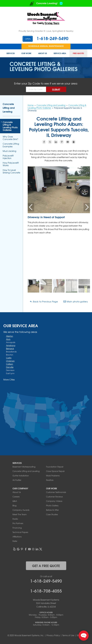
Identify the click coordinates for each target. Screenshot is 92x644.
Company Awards (21, 510)
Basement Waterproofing (24, 467)
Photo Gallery (52, 505)
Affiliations (17, 537)
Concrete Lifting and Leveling (9, 108)
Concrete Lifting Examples (11, 145)
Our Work (26, 53)
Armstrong (11, 345)
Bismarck (10, 348)
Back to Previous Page (44, 301)
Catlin (9, 358)
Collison (10, 364)
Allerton (10, 336)
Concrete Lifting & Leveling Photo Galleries (10, 126)
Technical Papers (20, 532)
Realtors (50, 480)
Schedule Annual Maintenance (46, 46)
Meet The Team (20, 514)
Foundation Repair (55, 467)
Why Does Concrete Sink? (10, 138)
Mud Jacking (9, 151)
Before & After (52, 510)
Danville (10, 367)
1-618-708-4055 (46, 591)
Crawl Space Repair (55, 471)
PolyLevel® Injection (8, 157)
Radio (15, 519)
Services (11, 53)
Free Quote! (78, 53)
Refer (15, 541)
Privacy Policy (53, 635)
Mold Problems (53, 476)
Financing (17, 528)
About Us (43, 53)
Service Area (60, 53)
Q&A (15, 501)
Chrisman (10, 361)
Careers (16, 497)
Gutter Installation (21, 476)
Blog (14, 505)
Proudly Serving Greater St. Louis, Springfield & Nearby (46, 31)
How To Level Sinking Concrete (11, 171)
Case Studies (52, 514)
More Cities (9, 379)
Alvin (8, 339)
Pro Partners (18, 523)
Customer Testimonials (56, 492)
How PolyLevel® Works (11, 164)
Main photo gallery (76, 301)
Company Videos (54, 501)
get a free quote (46, 566)
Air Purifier (17, 480)
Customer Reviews (54, 497)
